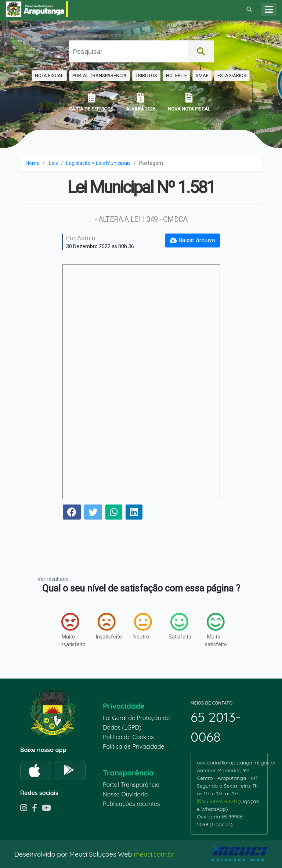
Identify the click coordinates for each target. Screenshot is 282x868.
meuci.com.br (154, 854)
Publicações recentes (131, 804)
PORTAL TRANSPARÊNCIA (100, 75)
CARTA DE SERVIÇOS (91, 102)
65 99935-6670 (218, 801)
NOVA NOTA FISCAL (189, 102)
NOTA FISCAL (49, 75)
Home (33, 163)
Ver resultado (53, 579)
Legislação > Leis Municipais (98, 163)
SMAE (202, 75)
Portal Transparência (131, 785)
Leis (53, 163)
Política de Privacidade (134, 746)
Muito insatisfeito (70, 630)
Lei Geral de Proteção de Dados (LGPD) (136, 723)
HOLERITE (176, 75)
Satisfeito (179, 626)
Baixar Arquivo (192, 240)
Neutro (142, 626)
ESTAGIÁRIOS (232, 75)
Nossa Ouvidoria (125, 794)
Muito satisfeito (216, 630)
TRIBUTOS (146, 75)
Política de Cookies (128, 737)
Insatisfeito (107, 626)
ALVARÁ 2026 (141, 102)
